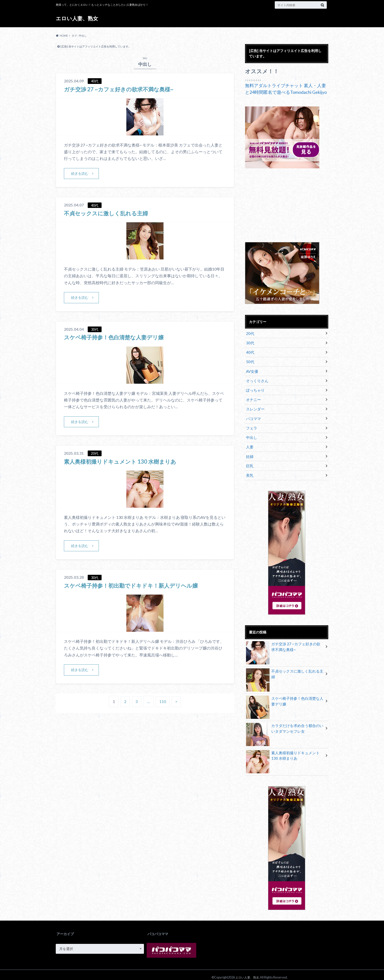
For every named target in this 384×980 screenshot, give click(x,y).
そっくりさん (256, 379)
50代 (250, 361)
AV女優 (252, 370)
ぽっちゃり (255, 388)
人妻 (249, 443)
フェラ (251, 425)
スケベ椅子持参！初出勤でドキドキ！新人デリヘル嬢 (137, 586)
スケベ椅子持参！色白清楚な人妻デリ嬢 (118, 337)
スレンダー (255, 406)
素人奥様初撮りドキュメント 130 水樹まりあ (125, 462)
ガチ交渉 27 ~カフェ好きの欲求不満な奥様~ (123, 89)
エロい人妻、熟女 (78, 18)
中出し (251, 434)
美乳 (249, 470)
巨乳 (249, 461)
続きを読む (80, 173)
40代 (250, 351)
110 (163, 702)
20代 (250, 333)
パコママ (253, 415)
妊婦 (249, 452)
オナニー (253, 397)
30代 (250, 342)
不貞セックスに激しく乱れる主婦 (110, 213)
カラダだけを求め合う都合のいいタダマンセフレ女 (285, 724)
